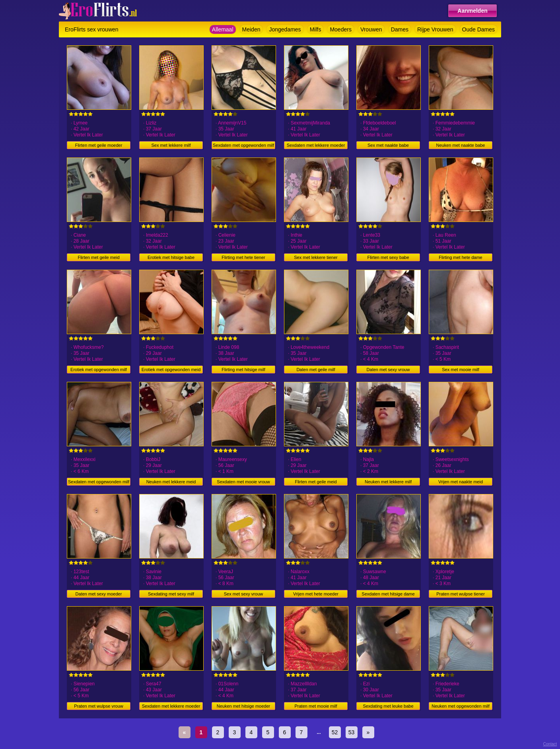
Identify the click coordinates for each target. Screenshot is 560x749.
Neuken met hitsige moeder (244, 706)
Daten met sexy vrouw (388, 370)
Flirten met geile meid (98, 257)
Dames (400, 29)
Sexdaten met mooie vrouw (243, 482)
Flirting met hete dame (460, 257)
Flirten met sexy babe (388, 257)
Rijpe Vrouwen (435, 29)
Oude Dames (478, 29)
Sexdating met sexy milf (171, 594)
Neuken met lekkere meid (171, 482)
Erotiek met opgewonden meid (171, 370)
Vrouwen (371, 29)
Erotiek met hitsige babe (171, 257)
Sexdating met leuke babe (388, 706)
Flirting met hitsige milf (243, 370)
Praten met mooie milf (316, 706)
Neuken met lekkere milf (388, 482)
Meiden (251, 29)
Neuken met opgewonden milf (461, 706)
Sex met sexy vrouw (243, 594)
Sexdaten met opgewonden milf (243, 145)
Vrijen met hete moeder (316, 594)
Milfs (316, 29)
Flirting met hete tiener (243, 257)
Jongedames (285, 29)
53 (352, 732)
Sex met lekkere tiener (316, 257)
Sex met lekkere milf (171, 145)
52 (335, 732)
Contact (550, 744)
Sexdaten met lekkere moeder (316, 145)
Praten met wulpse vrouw (99, 706)
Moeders (340, 29)
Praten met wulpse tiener (461, 594)
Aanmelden (472, 11)
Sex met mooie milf (461, 370)
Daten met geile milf (316, 370)
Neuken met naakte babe (461, 145)
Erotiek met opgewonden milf (99, 370)
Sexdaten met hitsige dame (388, 594)
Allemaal (223, 29)
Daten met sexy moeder (99, 594)
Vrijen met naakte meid (461, 482)
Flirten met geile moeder (99, 145)
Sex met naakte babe (388, 145)
